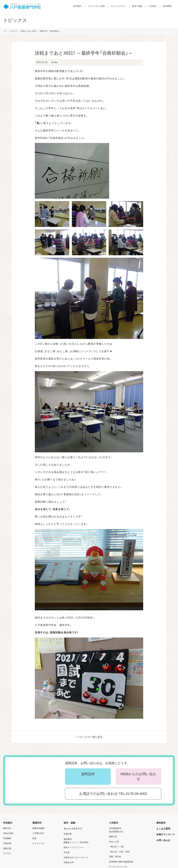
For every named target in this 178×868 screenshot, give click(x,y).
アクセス (7, 853)
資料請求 (88, 774)
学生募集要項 (115, 828)
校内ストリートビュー (74, 847)
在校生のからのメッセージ (76, 857)
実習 (34, 838)
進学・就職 (137, 6)
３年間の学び (38, 833)
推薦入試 (113, 837)
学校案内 (77, 6)
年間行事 (68, 834)
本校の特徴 (8, 833)
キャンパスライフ (118, 6)
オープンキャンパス (118, 867)
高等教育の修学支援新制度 (121, 862)
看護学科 (37, 823)
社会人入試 (114, 842)
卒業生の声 (69, 863)
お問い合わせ (163, 840)
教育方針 (7, 828)
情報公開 (7, 848)
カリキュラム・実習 (96, 6)
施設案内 (68, 839)
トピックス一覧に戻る (90, 737)
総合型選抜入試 (116, 832)
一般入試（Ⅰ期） (117, 847)
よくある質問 (163, 829)
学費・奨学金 (115, 857)
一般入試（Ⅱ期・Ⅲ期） (120, 852)
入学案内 (152, 6)
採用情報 (167, 6)
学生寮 (67, 852)
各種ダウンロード (166, 834)
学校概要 (7, 838)
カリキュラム (38, 843)
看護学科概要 (38, 828)
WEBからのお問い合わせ (138, 776)
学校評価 (7, 843)
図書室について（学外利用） (77, 842)
